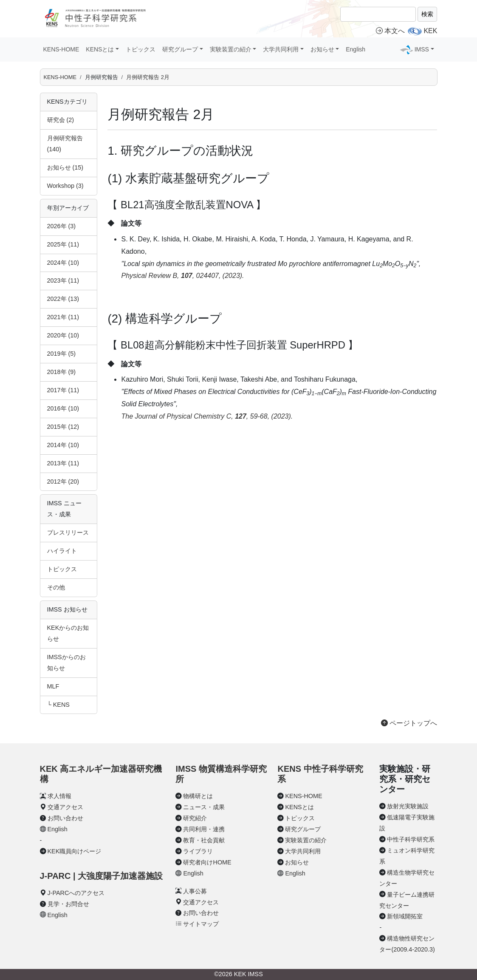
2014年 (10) (63, 445)
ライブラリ (198, 851)
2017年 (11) (63, 390)
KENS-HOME (61, 49)
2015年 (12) (63, 427)
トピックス (141, 49)
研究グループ (303, 829)
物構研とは (198, 796)
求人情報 (59, 796)
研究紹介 (195, 818)
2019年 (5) (62, 354)
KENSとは (299, 807)
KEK (430, 31)
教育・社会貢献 (204, 840)
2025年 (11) (63, 244)
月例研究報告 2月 (148, 77)
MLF (53, 686)
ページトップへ (409, 723)
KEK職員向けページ (75, 851)
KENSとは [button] (100, 49)
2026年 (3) (62, 226)
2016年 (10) (63, 408)
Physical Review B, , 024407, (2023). (182, 276)
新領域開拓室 (405, 916)
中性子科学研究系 (411, 839)
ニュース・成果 (204, 807)
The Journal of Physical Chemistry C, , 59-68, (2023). (207, 416)
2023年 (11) (63, 280)
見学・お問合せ (68, 904)
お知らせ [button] (322, 49)
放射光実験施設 (408, 806)
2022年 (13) (63, 299)
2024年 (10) (63, 263)
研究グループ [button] (180, 49)
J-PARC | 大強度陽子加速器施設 (102, 876)
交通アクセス (65, 807)
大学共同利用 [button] (281, 49)
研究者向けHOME (207, 862)
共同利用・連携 (204, 829)
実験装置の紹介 (306, 840)
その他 (56, 587)
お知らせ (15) (65, 167)
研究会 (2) (61, 120)
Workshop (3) (65, 186)
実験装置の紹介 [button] (231, 49)
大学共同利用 (303, 851)
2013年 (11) (63, 463)
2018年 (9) (62, 372)
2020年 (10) (63, 335)
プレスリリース (68, 532)
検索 (427, 14)
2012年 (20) (63, 482)
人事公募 (195, 891)
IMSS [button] (422, 49)
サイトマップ (201, 924)
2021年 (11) (63, 317)
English (356, 49)
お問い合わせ (65, 818)
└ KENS (58, 705)
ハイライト (62, 551)
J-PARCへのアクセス (76, 893)
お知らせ (297, 862)
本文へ (390, 31)
